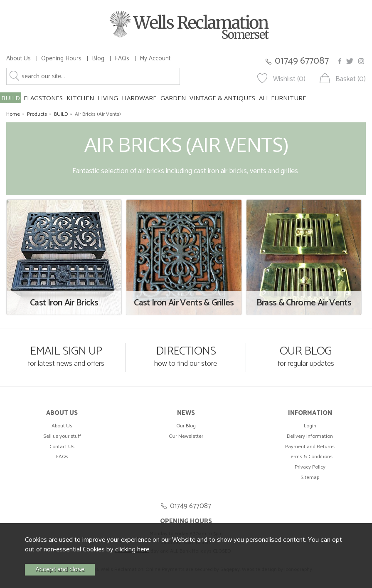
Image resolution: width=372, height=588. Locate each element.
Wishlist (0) (289, 79)
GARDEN (173, 98)
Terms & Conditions (310, 457)
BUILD (11, 98)
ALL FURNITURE (283, 98)
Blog (98, 58)
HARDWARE (139, 98)
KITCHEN (80, 98)
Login (310, 426)
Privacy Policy (310, 467)
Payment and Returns (310, 447)
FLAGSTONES (43, 98)
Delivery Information (310, 436)
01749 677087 (302, 61)
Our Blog (186, 426)
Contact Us (62, 447)
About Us (18, 58)
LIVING (108, 98)
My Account (155, 58)
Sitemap (310, 478)
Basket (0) (351, 79)
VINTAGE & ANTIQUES (222, 98)
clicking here (132, 550)
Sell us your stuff (62, 436)
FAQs (122, 58)
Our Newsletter (186, 436)
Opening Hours (61, 58)
